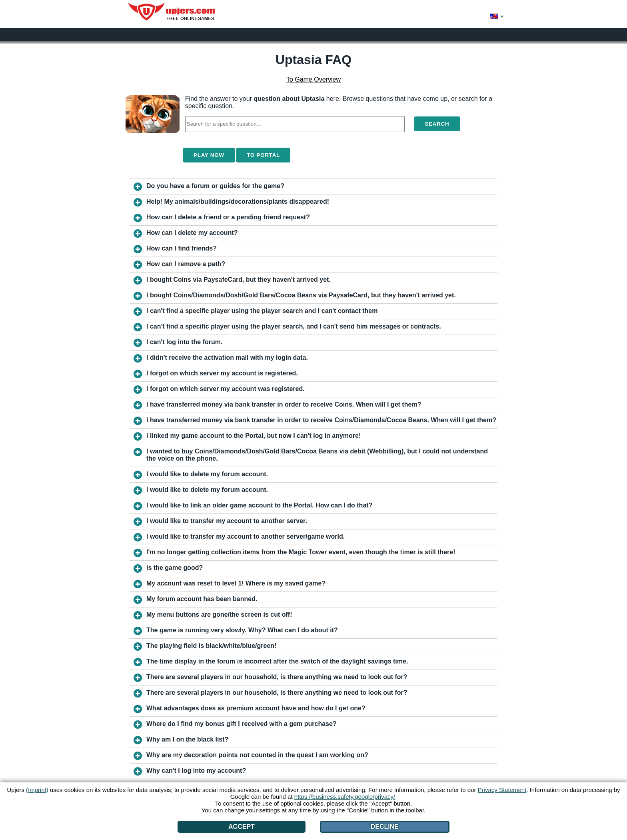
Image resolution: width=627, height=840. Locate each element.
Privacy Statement (502, 790)
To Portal (263, 155)
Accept (242, 827)
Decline (385, 827)
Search (437, 124)
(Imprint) (37, 790)
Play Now (209, 155)
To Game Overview (313, 79)
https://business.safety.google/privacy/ (345, 797)
